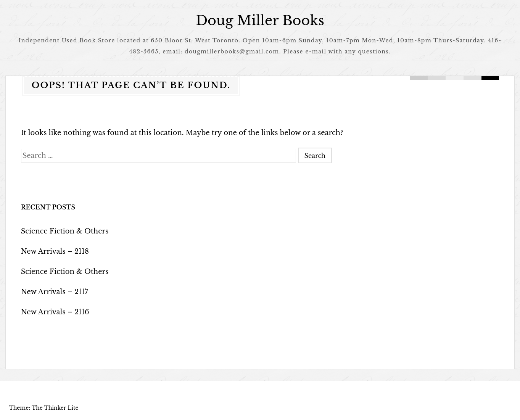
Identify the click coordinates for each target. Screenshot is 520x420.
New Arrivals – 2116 (55, 312)
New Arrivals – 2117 (55, 292)
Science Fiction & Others (65, 231)
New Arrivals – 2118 (55, 251)
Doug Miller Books (260, 20)
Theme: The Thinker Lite (43, 408)
